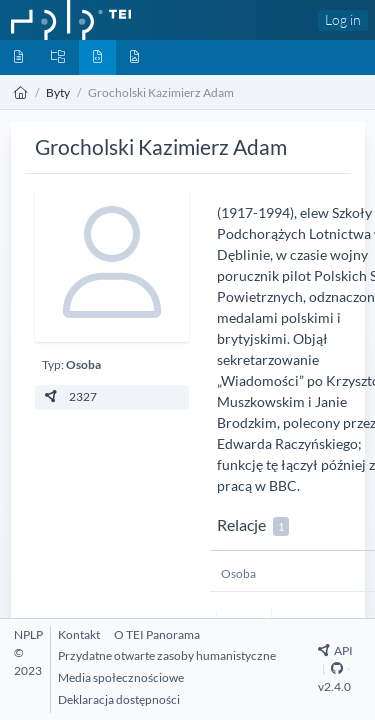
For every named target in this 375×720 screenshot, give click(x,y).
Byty (58, 92)
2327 (69, 396)
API (335, 650)
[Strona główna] (21, 92)
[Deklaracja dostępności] (119, 699)
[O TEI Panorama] (157, 634)
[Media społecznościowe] (121, 677)
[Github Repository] (337, 668)
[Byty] (97, 57)
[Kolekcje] (58, 57)
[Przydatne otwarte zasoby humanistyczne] (167, 655)
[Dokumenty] (18, 57)
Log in (343, 19)
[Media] (134, 57)
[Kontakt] (79, 634)
